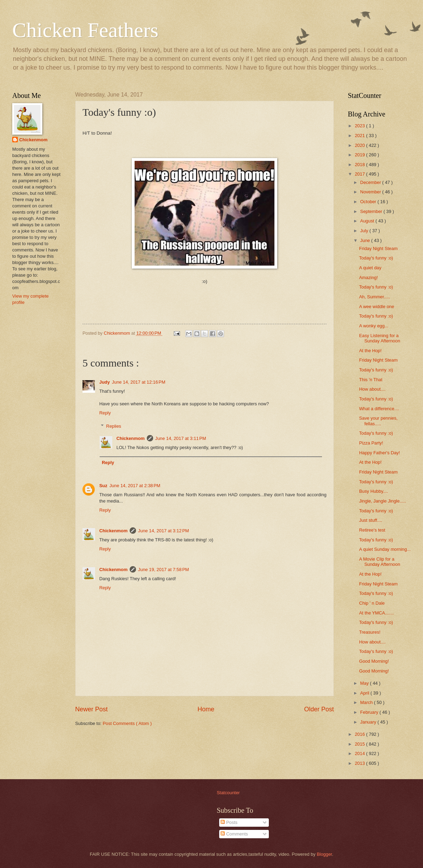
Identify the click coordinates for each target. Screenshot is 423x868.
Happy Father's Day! (379, 453)
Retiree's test (372, 530)
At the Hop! (370, 351)
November (371, 192)
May (365, 683)
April (365, 693)
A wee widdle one (377, 307)
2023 (360, 126)
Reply (105, 413)
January (369, 722)
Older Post (319, 709)
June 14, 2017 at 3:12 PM (164, 531)
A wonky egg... (374, 326)
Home (206, 709)
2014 (360, 753)
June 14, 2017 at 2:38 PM (135, 486)
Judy (105, 382)
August (368, 221)
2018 (360, 165)
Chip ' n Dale (372, 603)
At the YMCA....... (376, 613)
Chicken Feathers (85, 30)
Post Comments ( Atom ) (127, 723)
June (366, 240)
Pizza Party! (371, 443)
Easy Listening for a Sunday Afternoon (379, 338)
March (367, 702)
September (372, 211)
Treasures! (370, 632)
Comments (234, 834)
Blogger (324, 854)
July (365, 231)
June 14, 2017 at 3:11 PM (181, 438)
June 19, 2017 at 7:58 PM (164, 570)
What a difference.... (379, 409)
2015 (360, 744)
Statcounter (228, 793)
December (371, 182)
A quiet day (370, 268)
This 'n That (371, 380)
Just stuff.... (371, 520)
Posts (229, 822)
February (370, 712)
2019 (360, 155)
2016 (360, 734)
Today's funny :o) (376, 258)
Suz (103, 486)
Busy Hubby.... (374, 491)
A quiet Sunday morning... (385, 549)
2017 (360, 174)
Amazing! (368, 278)
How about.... (372, 389)
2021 (360, 136)
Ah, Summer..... (375, 297)
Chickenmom (131, 438)
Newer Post (91, 709)
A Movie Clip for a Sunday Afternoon (379, 562)
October (369, 202)
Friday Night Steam (378, 248)
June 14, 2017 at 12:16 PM (139, 382)
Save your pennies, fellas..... (378, 421)
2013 (360, 763)
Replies (114, 426)
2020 (360, 145)
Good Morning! (374, 661)
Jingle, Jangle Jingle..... (382, 501)
